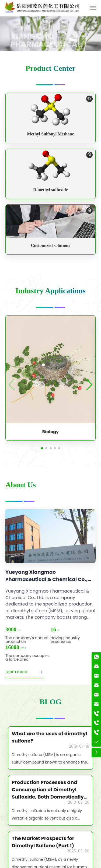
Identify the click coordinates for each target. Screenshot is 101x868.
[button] (42, 448)
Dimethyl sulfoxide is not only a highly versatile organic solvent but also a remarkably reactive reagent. (47, 818)
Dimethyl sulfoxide (50, 190)
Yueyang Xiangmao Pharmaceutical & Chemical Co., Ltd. (46, 579)
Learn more (25, 672)
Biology (50, 432)
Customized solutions (50, 245)
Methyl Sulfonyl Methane (50, 134)
